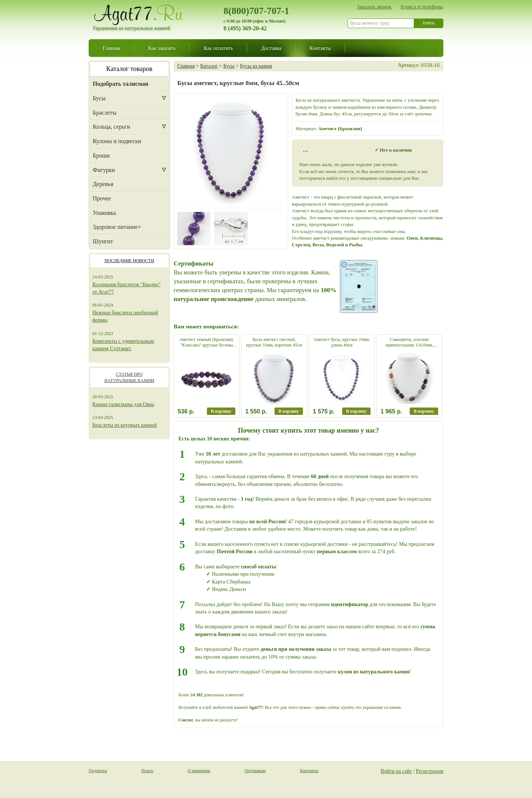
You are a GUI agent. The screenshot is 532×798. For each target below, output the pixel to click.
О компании (199, 771)
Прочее (102, 198)
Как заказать (162, 48)
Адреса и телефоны (422, 7)
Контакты (320, 48)
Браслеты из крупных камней (125, 425)
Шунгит (103, 241)
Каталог (209, 66)
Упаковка (104, 213)
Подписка (98, 771)
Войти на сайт (396, 771)
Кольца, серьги (111, 127)
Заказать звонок (374, 7)
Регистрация (430, 771)
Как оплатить (218, 48)
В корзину (221, 411)
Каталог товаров (129, 69)
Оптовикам (255, 771)
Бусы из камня (256, 66)
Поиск (147, 771)
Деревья (103, 184)
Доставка (271, 48)
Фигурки (104, 170)
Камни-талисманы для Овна (123, 404)
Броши (101, 155)
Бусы (99, 98)
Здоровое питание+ (117, 227)
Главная (111, 48)
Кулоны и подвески (117, 141)
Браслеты (105, 113)
